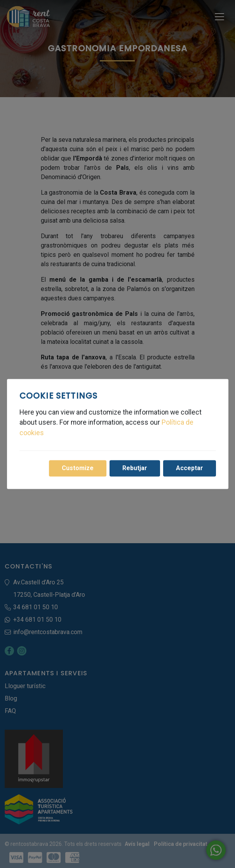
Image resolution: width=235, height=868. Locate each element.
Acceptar (190, 468)
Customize (78, 468)
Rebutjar (135, 468)
